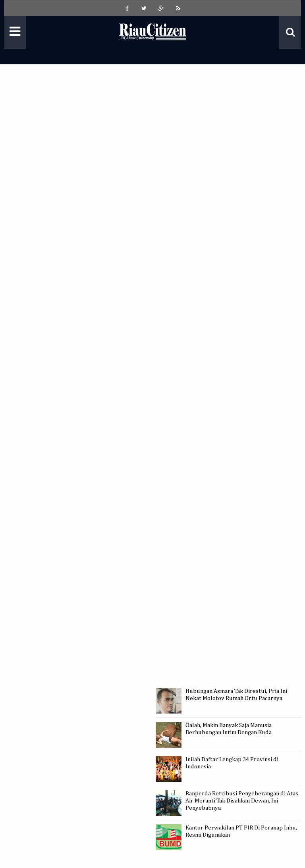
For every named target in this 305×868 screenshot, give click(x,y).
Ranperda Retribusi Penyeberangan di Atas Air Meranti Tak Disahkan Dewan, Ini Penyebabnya (242, 801)
